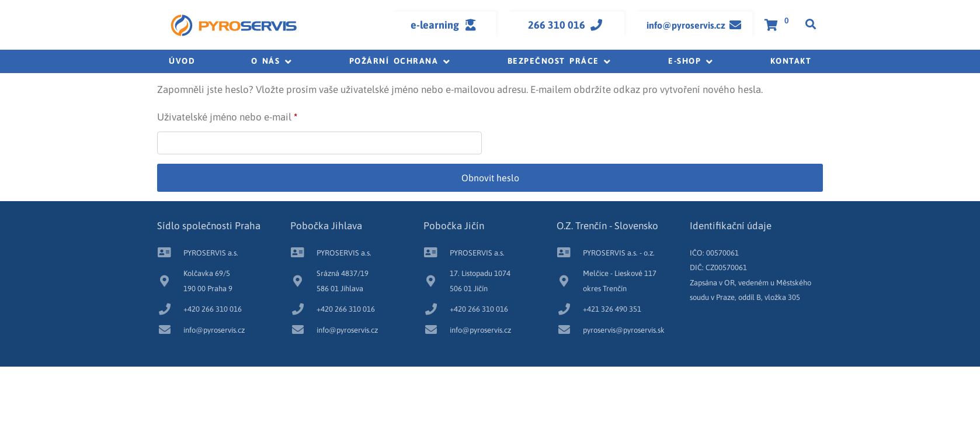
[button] (272, 61)
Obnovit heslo (490, 178)
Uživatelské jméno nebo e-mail (244, 115)
